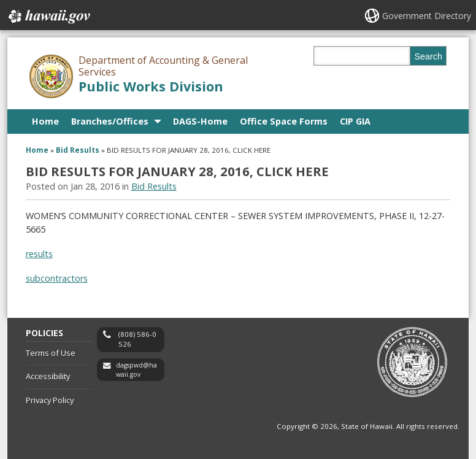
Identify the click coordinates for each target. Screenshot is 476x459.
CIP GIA (355, 121)
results (39, 254)
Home (45, 121)
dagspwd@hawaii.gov (136, 370)
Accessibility (48, 376)
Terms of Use (51, 353)
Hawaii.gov (48, 17)
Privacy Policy (50, 400)
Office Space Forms (284, 121)
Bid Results (78, 150)
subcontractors (57, 278)
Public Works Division (151, 86)
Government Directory (427, 16)
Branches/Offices (110, 121)
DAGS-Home (200, 121)
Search (428, 56)
